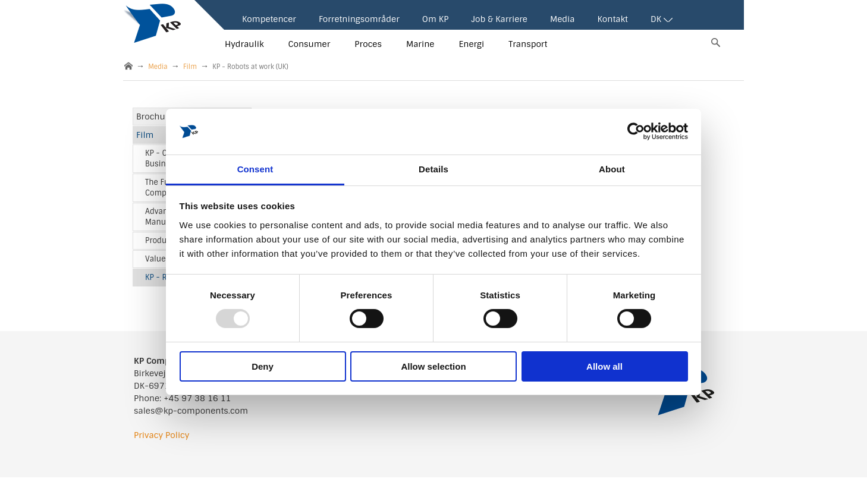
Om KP (436, 19)
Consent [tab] (255, 169)
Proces (368, 44)
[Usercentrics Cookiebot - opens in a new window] (636, 131)
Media (563, 19)
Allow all (604, 366)
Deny (263, 366)
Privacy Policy (161, 435)
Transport (528, 44)
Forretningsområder (359, 19)
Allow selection (433, 366)
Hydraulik (244, 44)
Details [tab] (433, 169)
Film (190, 67)
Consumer (310, 44)
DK (662, 19)
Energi (471, 44)
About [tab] (612, 169)
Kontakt (612, 19)
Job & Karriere (499, 19)
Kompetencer (269, 19)
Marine (420, 44)
